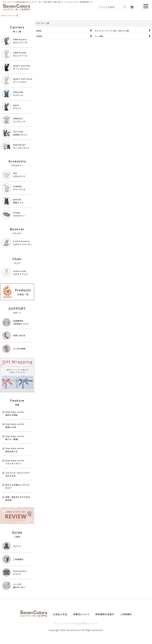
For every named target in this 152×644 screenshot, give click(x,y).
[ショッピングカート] (132, 7)
